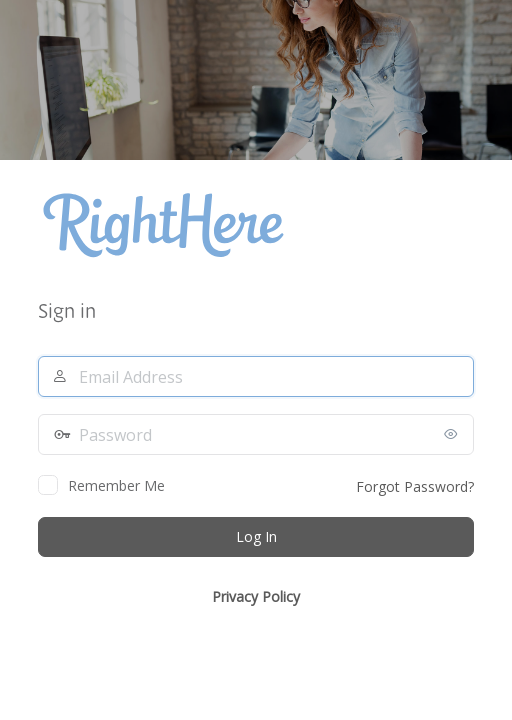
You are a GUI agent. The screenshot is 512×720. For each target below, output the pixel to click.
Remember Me (116, 485)
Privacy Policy (256, 596)
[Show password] (454, 434)
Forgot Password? (415, 486)
